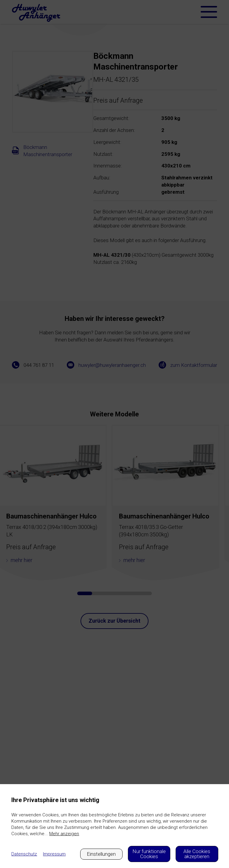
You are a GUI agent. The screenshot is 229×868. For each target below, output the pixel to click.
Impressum (54, 854)
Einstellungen (101, 854)
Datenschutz (24, 854)
